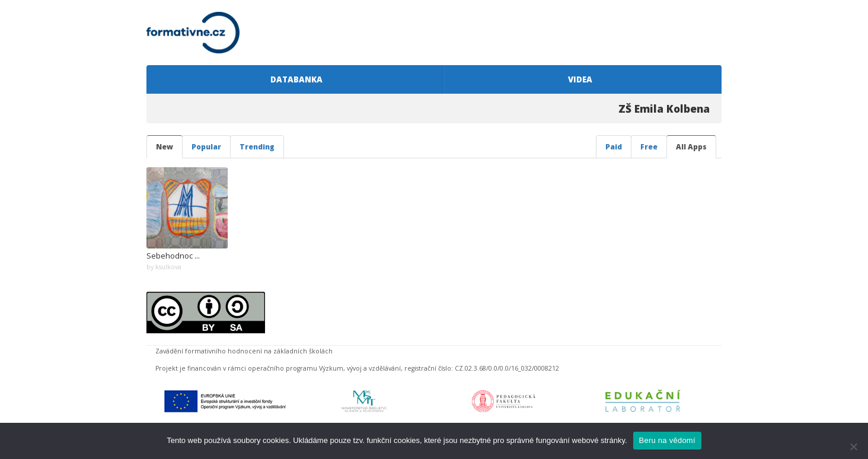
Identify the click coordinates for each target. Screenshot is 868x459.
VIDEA (578, 79)
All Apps (691, 147)
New (165, 147)
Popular (206, 147)
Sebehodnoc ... (173, 256)
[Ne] (853, 447)
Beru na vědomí (667, 440)
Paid (614, 147)
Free (649, 147)
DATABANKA (295, 79)
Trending (257, 147)
